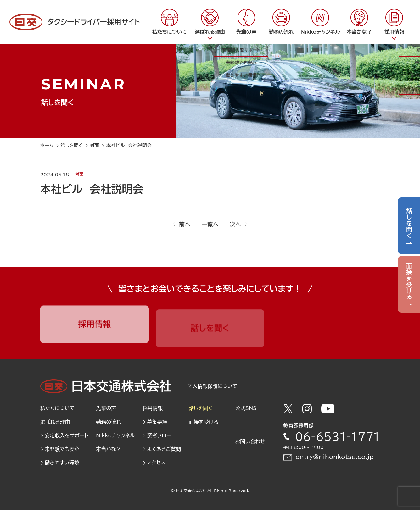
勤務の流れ (109, 422)
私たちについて (58, 408)
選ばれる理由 (55, 422)
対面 (79, 174)
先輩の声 (106, 408)
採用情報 (153, 408)
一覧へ (210, 224)
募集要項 (157, 422)
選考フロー (159, 435)
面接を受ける (409, 282)
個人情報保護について (213, 386)
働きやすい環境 (62, 463)
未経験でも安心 (62, 449)
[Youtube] (328, 409)
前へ (185, 224)
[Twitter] (288, 409)
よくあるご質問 (164, 449)
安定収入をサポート (66, 435)
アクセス (156, 463)
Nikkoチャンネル (115, 435)
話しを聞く (409, 223)
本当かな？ (109, 449)
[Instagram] (307, 409)
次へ (235, 224)
